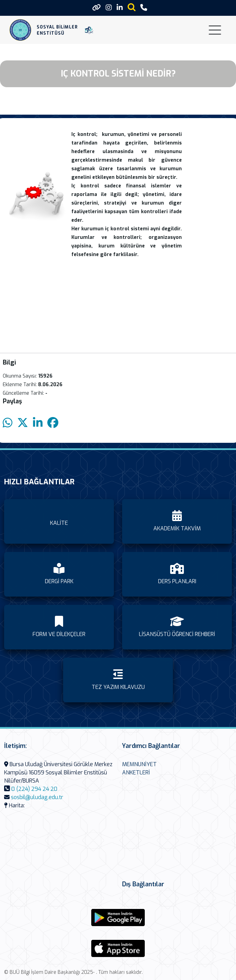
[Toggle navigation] (215, 30)
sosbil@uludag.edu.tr (37, 797)
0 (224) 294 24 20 (34, 789)
